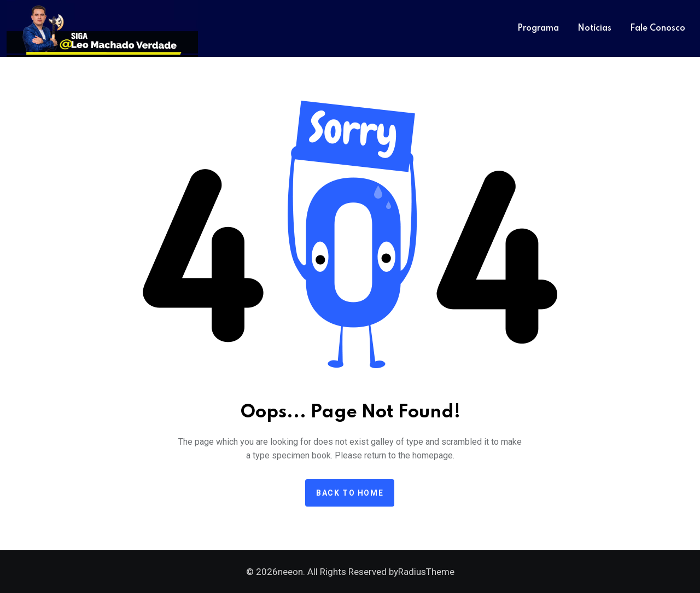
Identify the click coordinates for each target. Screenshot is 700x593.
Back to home (350, 493)
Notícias (594, 28)
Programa (538, 28)
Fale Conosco (658, 28)
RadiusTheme (426, 572)
